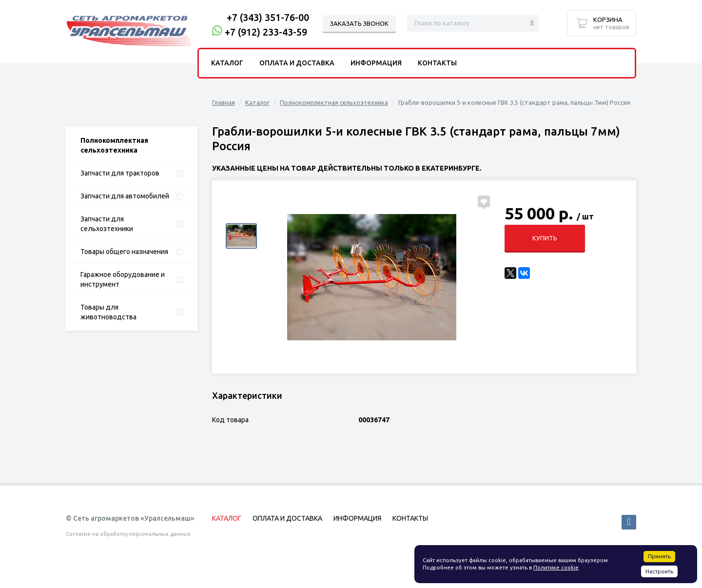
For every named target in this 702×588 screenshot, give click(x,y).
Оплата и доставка (297, 63)
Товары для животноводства (108, 312)
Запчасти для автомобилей (125, 196)
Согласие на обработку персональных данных (128, 534)
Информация (376, 63)
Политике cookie (556, 568)
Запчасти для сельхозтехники (107, 224)
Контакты (437, 63)
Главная (224, 102)
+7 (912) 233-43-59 (266, 32)
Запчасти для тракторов (120, 173)
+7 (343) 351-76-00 (268, 17)
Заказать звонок (359, 23)
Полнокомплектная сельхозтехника (114, 145)
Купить (545, 238)
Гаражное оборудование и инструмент (123, 279)
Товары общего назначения (124, 252)
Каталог (257, 102)
